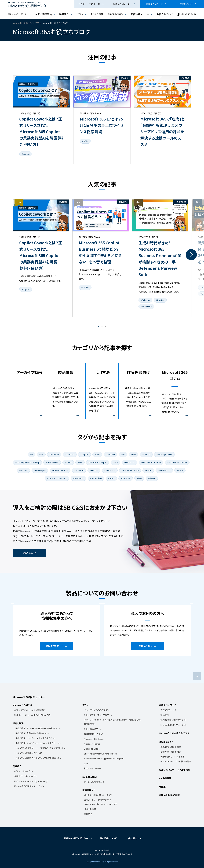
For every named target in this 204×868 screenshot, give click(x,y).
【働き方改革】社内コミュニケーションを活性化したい (38, 743)
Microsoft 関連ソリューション (174, 725)
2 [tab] (102, 327)
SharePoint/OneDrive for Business (100, 754)
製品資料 (165, 715)
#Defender (145, 300)
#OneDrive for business (177, 462)
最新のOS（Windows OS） (26, 776)
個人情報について (108, 838)
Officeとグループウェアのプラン (98, 715)
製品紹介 (64, 14)
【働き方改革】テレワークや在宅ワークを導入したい (37, 728)
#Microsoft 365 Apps (98, 462)
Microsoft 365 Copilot (94, 739)
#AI (31, 454)
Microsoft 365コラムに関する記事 (176, 761)
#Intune (68, 462)
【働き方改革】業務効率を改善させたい (32, 733)
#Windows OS (164, 470)
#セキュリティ (146, 306)
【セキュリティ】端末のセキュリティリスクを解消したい (38, 758)
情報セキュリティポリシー (76, 838)
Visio (86, 763)
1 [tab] (99, 327)
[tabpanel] (41, 258)
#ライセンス (126, 478)
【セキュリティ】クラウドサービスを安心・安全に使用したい (40, 748)
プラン (80, 14)
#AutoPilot (54, 454)
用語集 (162, 787)
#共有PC (152, 478)
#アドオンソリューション (57, 478)
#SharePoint (110, 470)
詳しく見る (28, 553)
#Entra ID (146, 454)
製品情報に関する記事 (171, 747)
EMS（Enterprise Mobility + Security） (31, 781)
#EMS (134, 454)
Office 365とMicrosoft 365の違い (30, 710)
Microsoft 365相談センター (29, 697)
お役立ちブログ (165, 14)
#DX (123, 454)
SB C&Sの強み (115, 14)
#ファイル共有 (96, 478)
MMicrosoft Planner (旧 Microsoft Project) (104, 759)
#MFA (80, 462)
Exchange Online (92, 749)
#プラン (85, 141)
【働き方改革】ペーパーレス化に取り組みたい (34, 738)
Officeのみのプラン (93, 729)
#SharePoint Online (130, 470)
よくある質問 (97, 14)
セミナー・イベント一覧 (89, 4)
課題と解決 (18, 723)
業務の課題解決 (44, 14)
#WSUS (180, 470)
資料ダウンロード (154, 4)
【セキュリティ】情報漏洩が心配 (28, 753)
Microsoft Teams (92, 744)
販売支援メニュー (140, 14)
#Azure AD (70, 454)
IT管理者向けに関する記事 (173, 756)
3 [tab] (105, 327)
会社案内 (133, 838)
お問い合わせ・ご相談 (169, 795)
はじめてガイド (188, 14)
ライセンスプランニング (94, 782)
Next (191, 255)
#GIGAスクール (52, 462)
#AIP (41, 454)
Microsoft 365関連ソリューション (29, 786)
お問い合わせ (186, 4)
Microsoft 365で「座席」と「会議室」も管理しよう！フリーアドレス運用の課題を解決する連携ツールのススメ (162, 132)
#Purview (160, 300)
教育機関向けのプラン (94, 734)
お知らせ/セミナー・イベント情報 (175, 770)
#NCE (115, 462)
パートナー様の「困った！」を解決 (98, 795)
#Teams (148, 470)
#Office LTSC (129, 462)
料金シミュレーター (122, 4)
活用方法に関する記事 (171, 752)
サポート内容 (90, 809)
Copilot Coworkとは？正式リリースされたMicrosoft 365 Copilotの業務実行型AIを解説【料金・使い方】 (41, 132)
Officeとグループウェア (25, 771)
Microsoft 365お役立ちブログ (174, 733)
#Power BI (79, 470)
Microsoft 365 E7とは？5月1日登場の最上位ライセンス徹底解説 (102, 125)
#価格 (139, 478)
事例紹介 (88, 814)
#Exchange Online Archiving (27, 462)
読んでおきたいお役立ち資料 (173, 720)
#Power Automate (60, 470)
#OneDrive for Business (151, 462)
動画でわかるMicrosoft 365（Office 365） (33, 715)
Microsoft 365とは (18, 14)
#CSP (97, 454)
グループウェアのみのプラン (97, 710)
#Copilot (26, 154)
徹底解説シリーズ (168, 710)
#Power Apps (40, 470)
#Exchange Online (164, 454)
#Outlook (23, 470)
